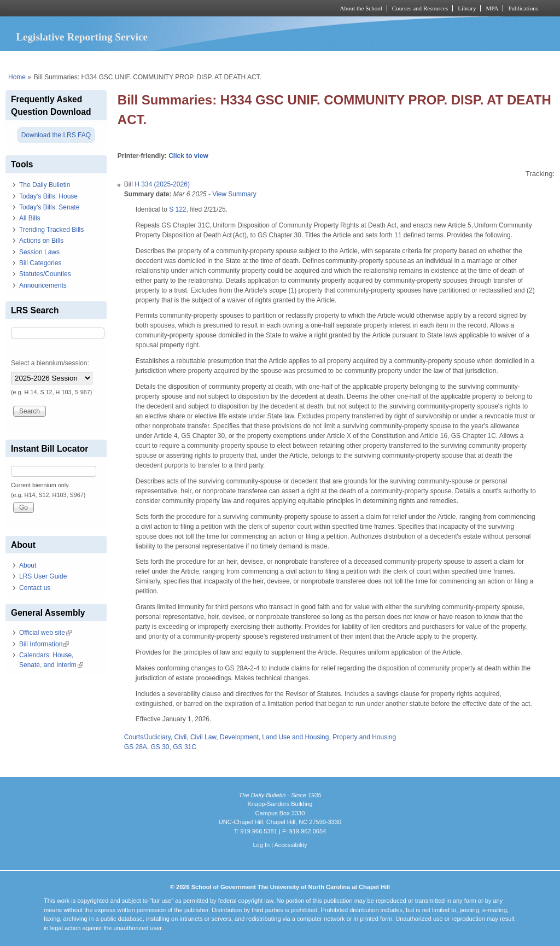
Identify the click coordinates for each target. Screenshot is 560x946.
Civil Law (203, 737)
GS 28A (136, 747)
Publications (523, 8)
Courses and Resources (420, 8)
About (28, 565)
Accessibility (290, 845)
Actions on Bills (41, 241)
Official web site (45, 633)
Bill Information (44, 644)
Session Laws (39, 252)
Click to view (188, 156)
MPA (492, 8)
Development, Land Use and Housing (274, 737)
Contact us (35, 588)
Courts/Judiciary (147, 737)
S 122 (177, 209)
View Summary (234, 194)
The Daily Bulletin (45, 185)
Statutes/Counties (45, 274)
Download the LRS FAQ (56, 135)
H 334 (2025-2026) (162, 184)
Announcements (43, 285)
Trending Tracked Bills (51, 230)
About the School (361, 8)
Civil (181, 737)
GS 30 (160, 747)
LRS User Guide (43, 576)
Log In (261, 845)
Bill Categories (40, 263)
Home (17, 77)
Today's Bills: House (48, 196)
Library (467, 8)
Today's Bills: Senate (49, 207)
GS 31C (185, 747)
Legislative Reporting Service (82, 37)
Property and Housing (364, 737)
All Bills (30, 218)
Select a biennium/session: (50, 363)
